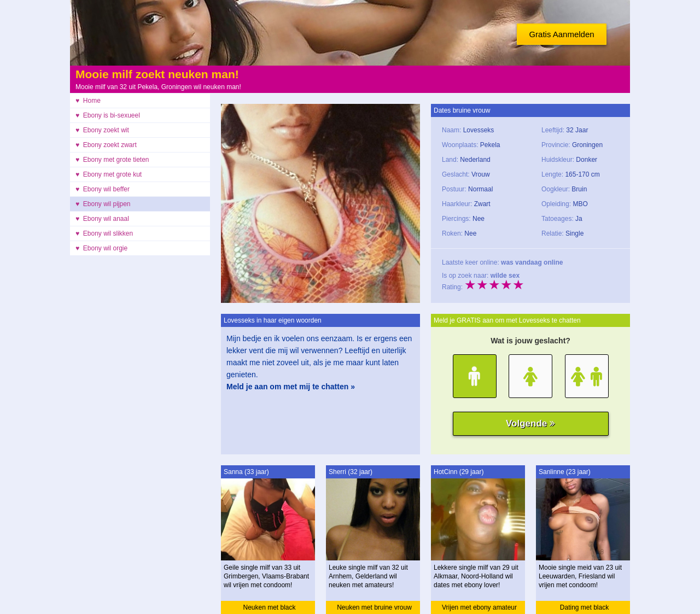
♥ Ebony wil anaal (102, 219)
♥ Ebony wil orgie (101, 248)
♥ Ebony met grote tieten (112, 160)
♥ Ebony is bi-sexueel (108, 115)
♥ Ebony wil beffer (103, 189)
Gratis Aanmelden (561, 34)
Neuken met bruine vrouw (374, 607)
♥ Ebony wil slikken (104, 233)
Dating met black (584, 607)
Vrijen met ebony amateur (479, 607)
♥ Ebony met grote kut (109, 174)
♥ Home (88, 101)
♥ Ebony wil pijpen (103, 204)
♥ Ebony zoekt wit (102, 130)
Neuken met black (269, 607)
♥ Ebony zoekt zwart (106, 145)
